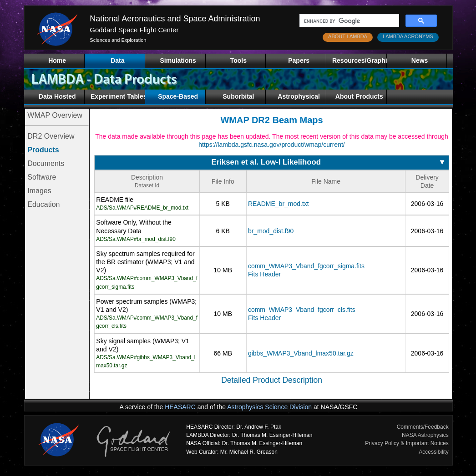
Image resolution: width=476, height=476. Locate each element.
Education (43, 204)
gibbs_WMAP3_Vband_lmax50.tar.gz (301, 353)
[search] (348, 21)
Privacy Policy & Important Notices (407, 443)
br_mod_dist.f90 (271, 231)
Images (39, 191)
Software (42, 177)
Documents (46, 163)
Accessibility (433, 452)
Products (43, 150)
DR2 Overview (51, 136)
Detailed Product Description (272, 380)
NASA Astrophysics (425, 435)
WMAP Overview (55, 115)
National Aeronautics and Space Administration (175, 19)
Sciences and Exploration (118, 40)
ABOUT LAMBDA (348, 36)
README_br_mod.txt (279, 204)
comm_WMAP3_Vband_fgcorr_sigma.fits (306, 266)
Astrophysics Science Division (269, 407)
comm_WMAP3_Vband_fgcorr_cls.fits (302, 310)
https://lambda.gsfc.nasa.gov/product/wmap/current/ (271, 145)
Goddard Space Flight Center (134, 30)
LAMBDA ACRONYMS (408, 36)
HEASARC (180, 407)
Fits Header (264, 274)
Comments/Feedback (423, 427)
